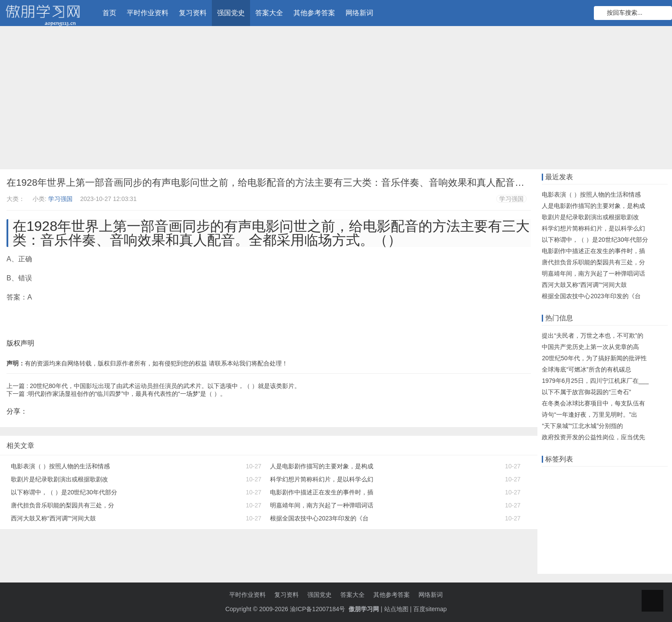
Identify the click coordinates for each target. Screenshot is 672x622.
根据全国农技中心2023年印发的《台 (319, 518)
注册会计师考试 (565, 530)
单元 (606, 504)
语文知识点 (559, 504)
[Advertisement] (336, 100)
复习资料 (193, 13)
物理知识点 (621, 517)
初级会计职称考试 (568, 544)
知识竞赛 (624, 477)
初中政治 (556, 517)
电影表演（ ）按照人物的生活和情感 (60, 466)
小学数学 (587, 517)
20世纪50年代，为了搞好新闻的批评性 (594, 358)
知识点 (627, 504)
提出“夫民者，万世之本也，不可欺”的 (592, 336)
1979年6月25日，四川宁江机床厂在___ (595, 381)
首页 (109, 13)
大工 (661, 490)
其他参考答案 (314, 13)
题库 (649, 477)
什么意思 (575, 490)
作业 (550, 477)
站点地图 (396, 609)
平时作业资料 (148, 13)
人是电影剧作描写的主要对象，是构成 (322, 466)
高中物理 (611, 544)
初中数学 (642, 544)
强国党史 (231, 13)
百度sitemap (430, 609)
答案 (550, 490)
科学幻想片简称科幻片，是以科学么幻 (322, 479)
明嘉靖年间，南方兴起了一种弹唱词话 (322, 505)
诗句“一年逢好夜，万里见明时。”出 (589, 415)
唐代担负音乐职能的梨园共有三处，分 (63, 505)
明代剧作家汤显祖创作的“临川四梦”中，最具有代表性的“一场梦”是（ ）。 (127, 394)
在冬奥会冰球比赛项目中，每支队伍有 (593, 403)
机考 (587, 504)
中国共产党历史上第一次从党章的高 (590, 347)
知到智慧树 (608, 530)
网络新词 (359, 13)
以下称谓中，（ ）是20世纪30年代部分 (64, 492)
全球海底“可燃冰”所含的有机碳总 (586, 369)
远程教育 (593, 477)
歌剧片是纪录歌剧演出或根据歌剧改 (59, 479)
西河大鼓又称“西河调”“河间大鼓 (53, 518)
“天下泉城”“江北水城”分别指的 (582, 426)
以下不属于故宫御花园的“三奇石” (586, 392)
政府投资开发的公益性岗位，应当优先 (593, 437)
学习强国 (60, 199)
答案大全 (269, 13)
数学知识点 (633, 490)
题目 (649, 504)
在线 (569, 477)
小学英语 (556, 557)
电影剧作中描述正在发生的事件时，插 (322, 492)
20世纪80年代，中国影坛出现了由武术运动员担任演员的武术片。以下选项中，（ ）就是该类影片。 (165, 386)
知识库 (603, 490)
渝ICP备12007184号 (319, 609)
